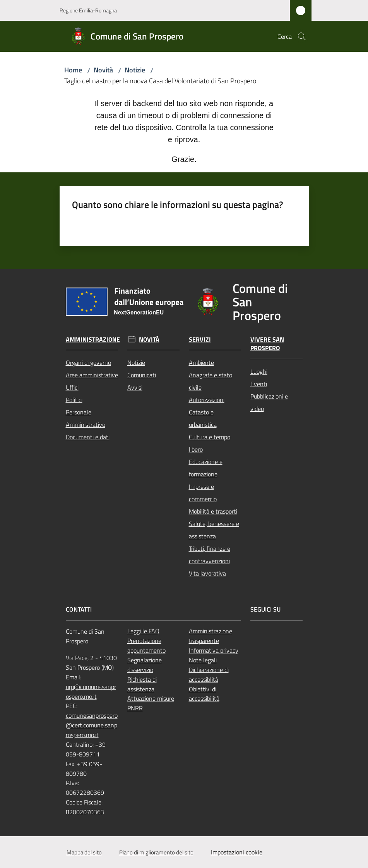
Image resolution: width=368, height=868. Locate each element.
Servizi (200, 339)
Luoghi (259, 371)
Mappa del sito (84, 852)
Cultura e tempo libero (210, 443)
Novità (103, 70)
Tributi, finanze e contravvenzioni (210, 555)
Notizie (135, 70)
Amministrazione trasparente (211, 636)
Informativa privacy (214, 650)
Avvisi (135, 387)
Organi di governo (88, 363)
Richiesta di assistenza (142, 684)
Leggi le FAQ (143, 631)
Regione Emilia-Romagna (88, 10)
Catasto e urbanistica (203, 418)
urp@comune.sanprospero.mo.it (91, 692)
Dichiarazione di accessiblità (209, 675)
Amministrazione (93, 339)
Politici (74, 400)
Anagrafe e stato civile (211, 381)
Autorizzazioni (207, 400)
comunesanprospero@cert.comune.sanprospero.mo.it (92, 725)
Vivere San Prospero (267, 344)
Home (73, 70)
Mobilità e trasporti (213, 511)
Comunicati (142, 375)
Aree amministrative (92, 375)
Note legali (203, 660)
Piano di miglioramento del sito (156, 852)
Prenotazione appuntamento (146, 645)
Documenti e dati (88, 437)
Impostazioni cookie (237, 852)
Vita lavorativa (207, 573)
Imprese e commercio (203, 493)
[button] (302, 36)
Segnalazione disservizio (145, 665)
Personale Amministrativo (86, 418)
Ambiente (201, 363)
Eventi (259, 384)
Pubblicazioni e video (269, 402)
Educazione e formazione (206, 468)
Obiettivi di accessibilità (204, 694)
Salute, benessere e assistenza (214, 530)
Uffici (72, 387)
